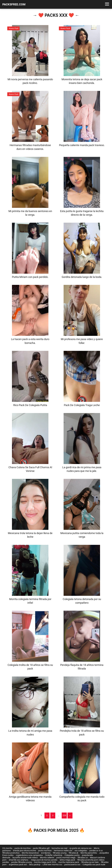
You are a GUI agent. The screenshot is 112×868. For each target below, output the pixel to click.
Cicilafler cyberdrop (54, 855)
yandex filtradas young (21, 862)
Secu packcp (35, 865)
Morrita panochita (89, 853)
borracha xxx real (59, 848)
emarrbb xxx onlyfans (19, 860)
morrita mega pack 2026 (45, 862)
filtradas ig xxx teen (90, 862)
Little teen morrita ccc (52, 865)
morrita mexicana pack (69, 862)
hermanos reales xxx (63, 851)
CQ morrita (7, 848)
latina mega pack (67, 860)
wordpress (46, 853)
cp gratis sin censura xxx (80, 848)
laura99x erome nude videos (25, 858)
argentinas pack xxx (18, 865)
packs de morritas (23, 848)
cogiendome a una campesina (29, 855)
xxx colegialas (81, 851)
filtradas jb (73, 853)
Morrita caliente (47, 858)
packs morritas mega (66, 858)
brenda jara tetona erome (24, 851)
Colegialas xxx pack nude (94, 865)
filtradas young (60, 853)
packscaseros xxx (72, 865)
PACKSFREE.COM (14, 4)
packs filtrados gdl (41, 848)
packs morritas (45, 851)
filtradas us (83, 858)
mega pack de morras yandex (44, 860)
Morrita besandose (30, 853)
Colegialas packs (72, 855)
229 (64, 815)
